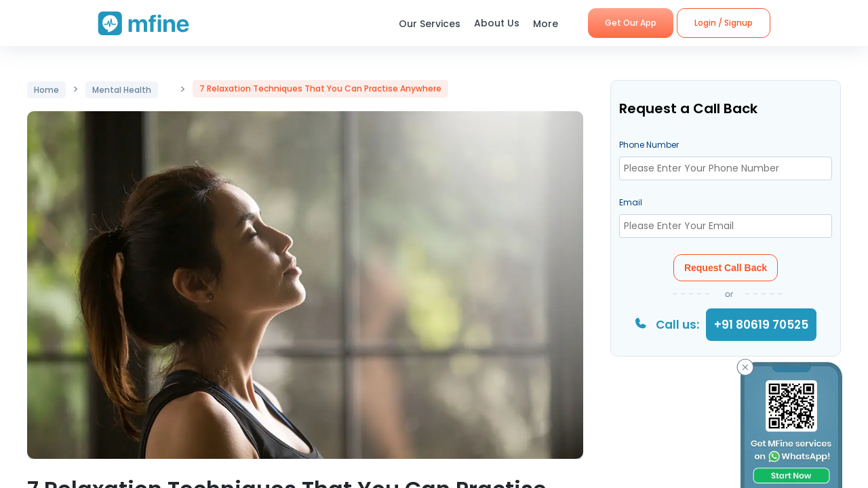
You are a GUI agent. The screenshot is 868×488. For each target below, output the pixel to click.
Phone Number (649, 145)
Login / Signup (724, 23)
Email (631, 202)
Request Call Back (726, 268)
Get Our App (631, 23)
